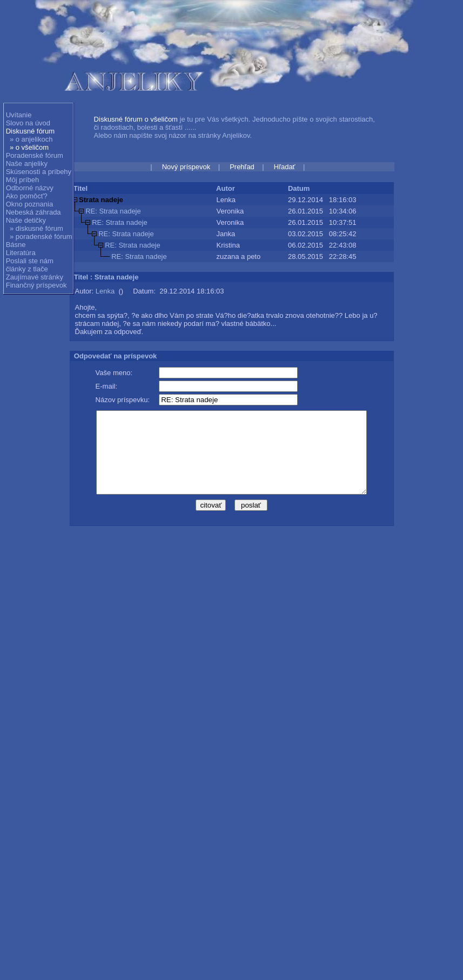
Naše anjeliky (27, 164)
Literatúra (21, 253)
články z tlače (27, 269)
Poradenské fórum (35, 155)
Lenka (105, 291)
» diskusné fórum (36, 228)
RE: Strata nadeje (113, 211)
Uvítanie (19, 115)
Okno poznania (29, 204)
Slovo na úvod (28, 123)
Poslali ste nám (30, 261)
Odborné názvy (30, 188)
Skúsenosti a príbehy (39, 172)
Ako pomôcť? (27, 196)
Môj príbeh (22, 180)
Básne (16, 245)
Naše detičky (26, 220)
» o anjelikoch (31, 139)
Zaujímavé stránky (35, 277)
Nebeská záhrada (33, 212)
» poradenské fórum (41, 236)
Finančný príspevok (36, 285)
